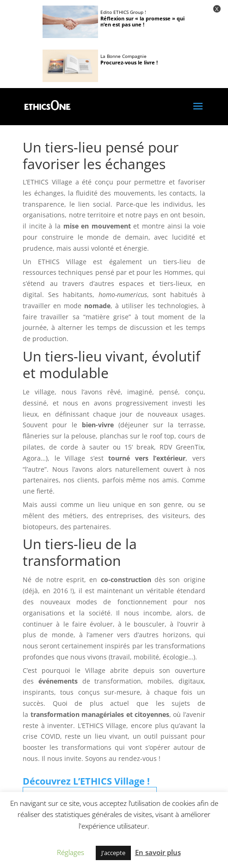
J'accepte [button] (113, 853)
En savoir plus (158, 852)
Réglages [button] (71, 852)
